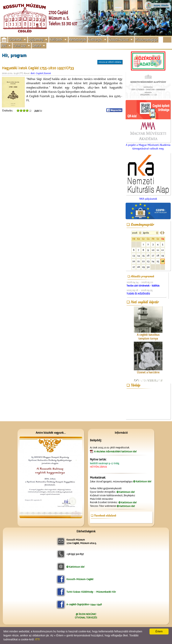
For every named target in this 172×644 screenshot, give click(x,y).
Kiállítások (56, 40)
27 (134, 267)
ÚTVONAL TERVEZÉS (86, 618)
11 (158, 250)
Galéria (37, 46)
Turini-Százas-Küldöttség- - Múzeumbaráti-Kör (91, 592)
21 (138, 261)
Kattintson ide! (144, 481)
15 (143, 255)
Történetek (15, 40)
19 (163, 255)
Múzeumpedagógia (147, 40)
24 (153, 261)
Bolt (4, 46)
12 (163, 250)
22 (143, 261)
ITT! (38, 639)
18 (158, 255)
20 (134, 261)
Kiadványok (95, 40)
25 (158, 261)
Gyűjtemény (36, 40)
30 (148, 267)
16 (148, 255)
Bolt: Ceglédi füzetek (41, 73)
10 (153, 250)
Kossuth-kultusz (119, 40)
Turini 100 (20, 46)
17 (153, 255)
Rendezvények (78, 40)
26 (163, 261)
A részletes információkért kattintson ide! (116, 452)
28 (138, 267)
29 (143, 267)
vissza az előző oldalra (110, 62)
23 (148, 261)
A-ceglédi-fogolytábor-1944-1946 (84, 604)
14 (138, 255)
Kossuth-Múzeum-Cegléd (80, 579)
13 (134, 255)
